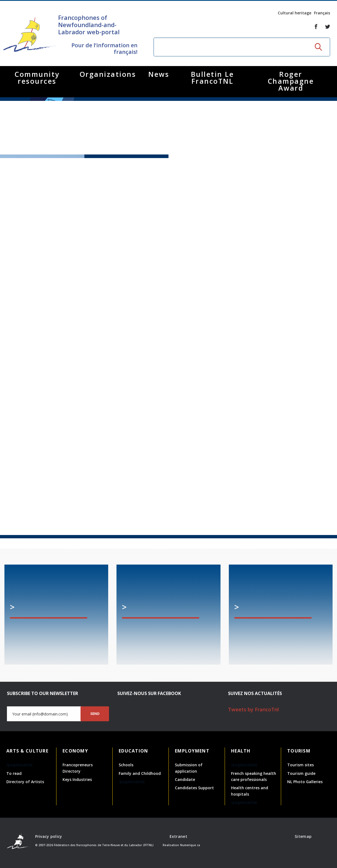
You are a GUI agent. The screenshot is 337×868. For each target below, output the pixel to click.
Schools (126, 765)
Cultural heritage (295, 13)
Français (322, 13)
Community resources (37, 78)
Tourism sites (300, 765)
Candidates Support (194, 788)
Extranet (178, 836)
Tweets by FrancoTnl (253, 709)
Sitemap (303, 836)
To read (14, 773)
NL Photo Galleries (305, 782)
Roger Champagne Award (291, 81)
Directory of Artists (25, 782)
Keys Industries (77, 779)
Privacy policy (49, 836)
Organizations (108, 74)
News (159, 74)
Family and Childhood (140, 773)
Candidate (185, 779)
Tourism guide (301, 773)
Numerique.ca (190, 845)
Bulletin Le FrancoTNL (212, 78)
